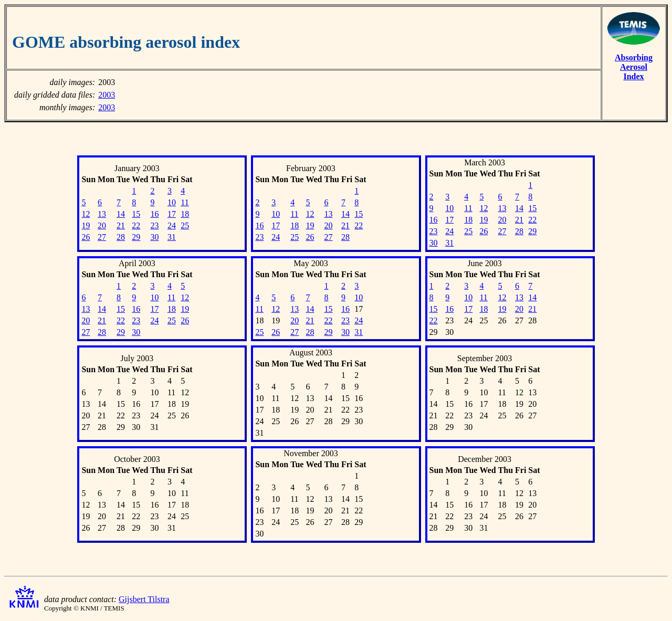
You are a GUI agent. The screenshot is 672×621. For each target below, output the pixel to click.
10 (172, 202)
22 (136, 225)
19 (86, 225)
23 (154, 225)
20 (102, 225)
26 (86, 237)
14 (121, 214)
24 (172, 225)
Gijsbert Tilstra (144, 599)
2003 (107, 95)
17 (172, 214)
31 (172, 237)
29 (136, 237)
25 (185, 225)
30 (154, 237)
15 (136, 214)
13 (102, 214)
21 (121, 225)
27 (102, 237)
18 (185, 214)
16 (154, 214)
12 (86, 214)
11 (185, 202)
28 (121, 237)
